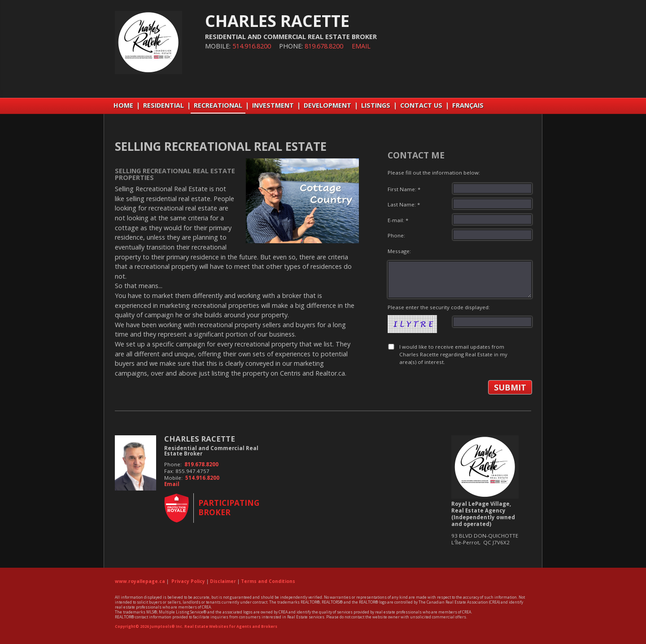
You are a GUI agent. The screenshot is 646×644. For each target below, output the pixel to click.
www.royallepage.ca (140, 581)
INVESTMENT (273, 105)
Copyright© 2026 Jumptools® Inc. (149, 626)
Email (361, 46)
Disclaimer (223, 581)
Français (468, 105)
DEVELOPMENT (327, 105)
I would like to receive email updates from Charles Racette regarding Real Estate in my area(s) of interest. (453, 355)
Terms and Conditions (268, 581)
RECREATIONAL (218, 105)
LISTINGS (376, 105)
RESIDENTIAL (164, 105)
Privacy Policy (188, 581)
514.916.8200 (252, 46)
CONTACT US (421, 105)
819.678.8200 (324, 46)
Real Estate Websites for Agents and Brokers (231, 626)
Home (123, 105)
